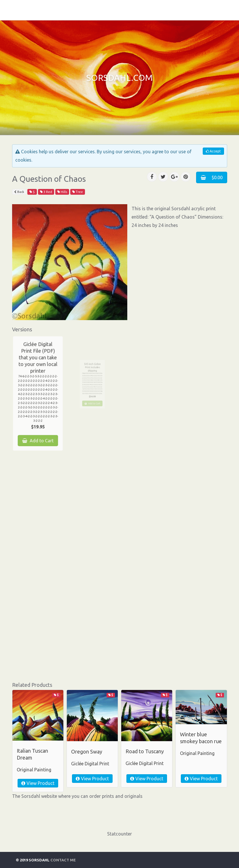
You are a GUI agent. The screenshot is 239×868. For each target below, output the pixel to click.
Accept (213, 151)
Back (19, 192)
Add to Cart (38, 431)
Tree (78, 192)
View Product (38, 783)
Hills (62, 192)
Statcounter (119, 834)
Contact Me (63, 860)
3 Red (46, 192)
